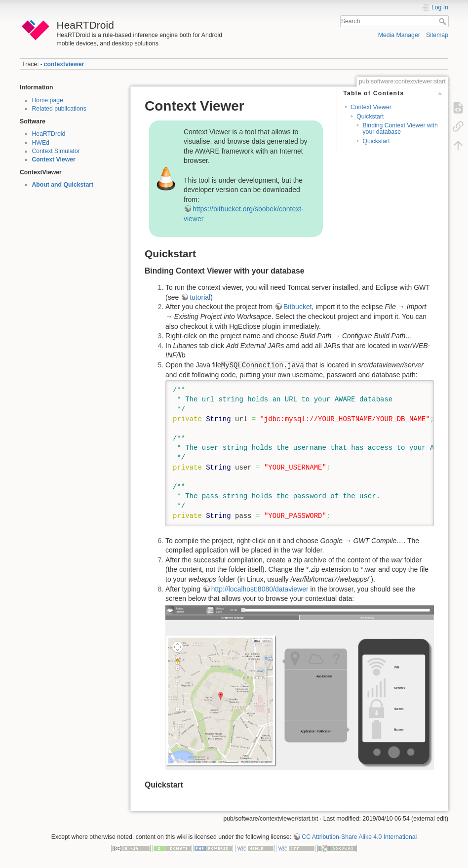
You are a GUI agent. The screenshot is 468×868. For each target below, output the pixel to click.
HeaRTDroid (49, 134)
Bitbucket (298, 307)
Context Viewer (54, 159)
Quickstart (370, 117)
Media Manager (399, 35)
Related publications (59, 109)
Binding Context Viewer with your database (400, 129)
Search (444, 21)
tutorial (200, 297)
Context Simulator (56, 151)
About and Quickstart (63, 185)
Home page (48, 100)
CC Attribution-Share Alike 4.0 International (359, 837)
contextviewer (64, 64)
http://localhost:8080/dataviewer (260, 589)
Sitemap (437, 35)
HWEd (41, 143)
